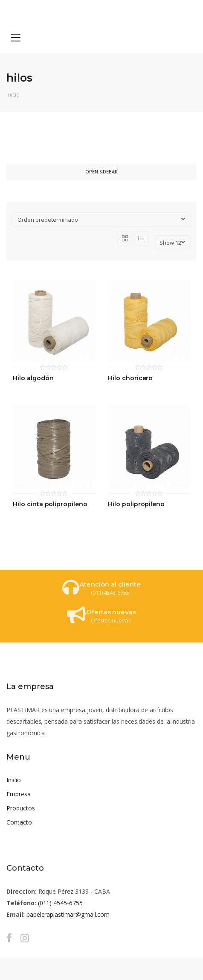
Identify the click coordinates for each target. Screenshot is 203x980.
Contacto (19, 822)
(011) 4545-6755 (60, 903)
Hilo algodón (33, 378)
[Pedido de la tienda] (101, 220)
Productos (21, 808)
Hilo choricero (130, 378)
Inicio (13, 94)
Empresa (19, 794)
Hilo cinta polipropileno (50, 504)
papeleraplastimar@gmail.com (68, 914)
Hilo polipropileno (136, 504)
